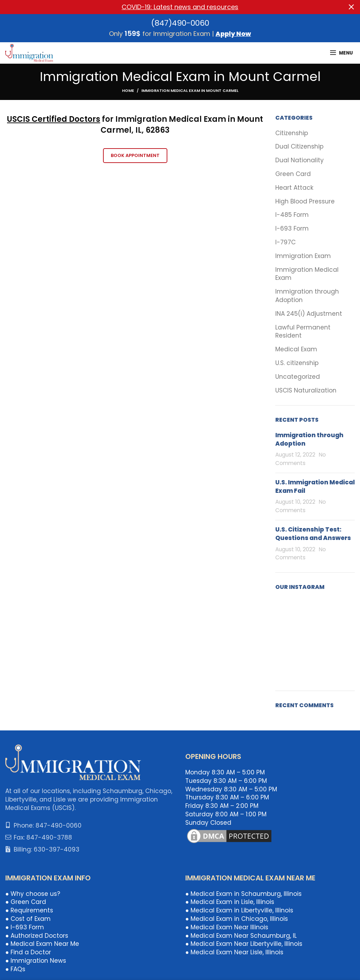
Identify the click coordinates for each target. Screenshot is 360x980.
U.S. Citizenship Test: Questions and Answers (313, 534)
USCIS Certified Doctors (54, 119)
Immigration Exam (303, 256)
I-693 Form (292, 229)
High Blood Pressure (305, 201)
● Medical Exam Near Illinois (227, 927)
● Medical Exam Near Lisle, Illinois (234, 952)
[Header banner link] (169, 7)
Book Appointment (135, 155)
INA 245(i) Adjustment (309, 313)
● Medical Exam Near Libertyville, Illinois (244, 944)
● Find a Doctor (28, 952)
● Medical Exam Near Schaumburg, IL (241, 935)
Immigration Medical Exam (307, 274)
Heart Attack (294, 187)
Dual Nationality (300, 160)
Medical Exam (296, 349)
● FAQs (15, 969)
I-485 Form (292, 215)
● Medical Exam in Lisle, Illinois (230, 902)
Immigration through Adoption (307, 296)
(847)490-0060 (180, 23)
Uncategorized (298, 376)
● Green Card (26, 902)
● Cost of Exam (28, 919)
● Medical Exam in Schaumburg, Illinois (243, 893)
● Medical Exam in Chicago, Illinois (237, 919)
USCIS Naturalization (306, 390)
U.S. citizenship (297, 363)
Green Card (293, 174)
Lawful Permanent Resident (303, 331)
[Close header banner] (351, 7)
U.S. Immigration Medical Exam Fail (315, 486)
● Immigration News (36, 961)
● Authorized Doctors (37, 935)
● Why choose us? (33, 893)
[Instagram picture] (288, 611)
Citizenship (292, 133)
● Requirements (29, 910)
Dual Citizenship (299, 147)
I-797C (285, 242)
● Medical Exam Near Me (42, 944)
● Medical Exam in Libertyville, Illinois (239, 910)
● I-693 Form (25, 927)
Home (128, 90)
